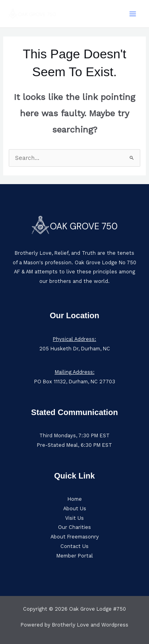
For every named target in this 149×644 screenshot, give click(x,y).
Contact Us (74, 546)
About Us (75, 508)
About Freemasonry (75, 537)
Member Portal (75, 556)
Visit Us (74, 518)
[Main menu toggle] (133, 14)
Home (75, 499)
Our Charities (74, 527)
